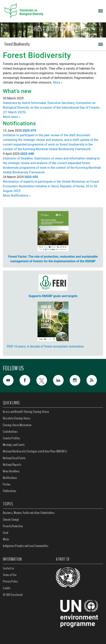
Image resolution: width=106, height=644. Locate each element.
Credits (7, 588)
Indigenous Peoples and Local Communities (26, 546)
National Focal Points (14, 458)
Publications (10, 491)
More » (58, 82)
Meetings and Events (14, 445)
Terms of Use (10, 575)
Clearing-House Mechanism (17, 425)
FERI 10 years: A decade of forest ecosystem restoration (45, 346)
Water (6, 539)
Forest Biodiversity (17, 44)
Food (6, 533)
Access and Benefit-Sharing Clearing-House (26, 412)
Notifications (10, 478)
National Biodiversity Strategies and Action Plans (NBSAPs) (35, 451)
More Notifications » (17, 195)
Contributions (10, 432)
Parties (7, 484)
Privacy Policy (10, 581)
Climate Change (11, 520)
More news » (12, 117)
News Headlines (11, 471)
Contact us (9, 568)
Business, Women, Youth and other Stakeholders (29, 513)
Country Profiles (12, 438)
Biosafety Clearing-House (17, 418)
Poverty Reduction (13, 526)
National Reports (12, 465)
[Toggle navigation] (101, 11)
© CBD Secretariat (13, 595)
